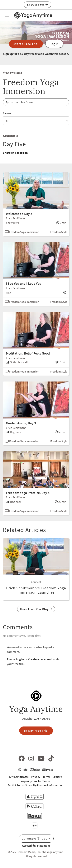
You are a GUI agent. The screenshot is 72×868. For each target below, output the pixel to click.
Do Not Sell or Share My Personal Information (36, 785)
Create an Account (40, 659)
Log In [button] (54, 44)
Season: (8, 113)
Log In (20, 659)
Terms (46, 777)
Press (48, 770)
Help (23, 770)
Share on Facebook (15, 153)
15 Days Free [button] (37, 4)
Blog (35, 770)
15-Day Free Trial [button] (36, 731)
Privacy (36, 777)
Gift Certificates (19, 777)
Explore (57, 777)
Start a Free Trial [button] (26, 44)
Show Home (12, 73)
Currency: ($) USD (36, 839)
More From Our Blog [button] (36, 609)
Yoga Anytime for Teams (36, 781)
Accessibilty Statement (36, 846)
